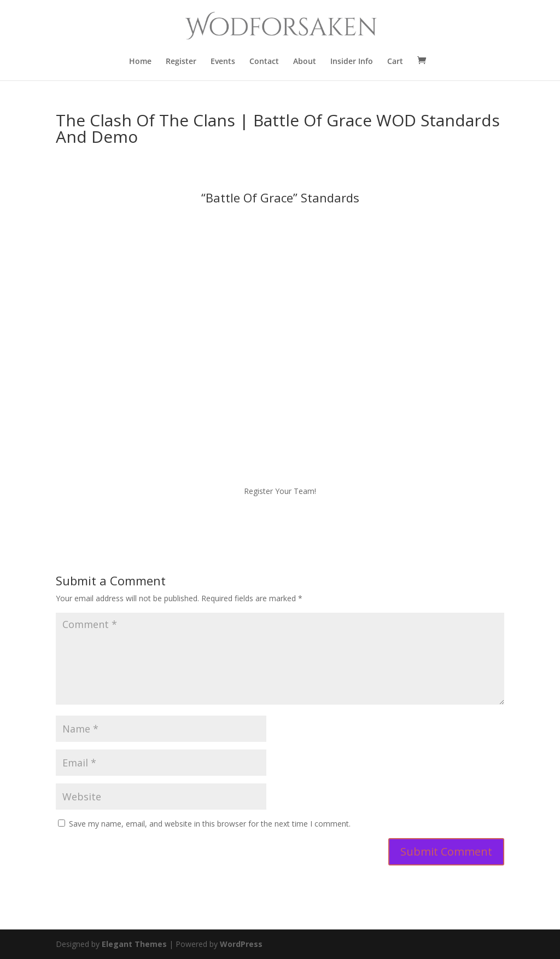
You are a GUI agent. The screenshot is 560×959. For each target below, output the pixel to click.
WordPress (241, 944)
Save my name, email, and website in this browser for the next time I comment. (210, 824)
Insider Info (352, 62)
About (305, 62)
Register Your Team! (280, 491)
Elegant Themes (134, 944)
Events (223, 62)
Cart (395, 62)
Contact (264, 62)
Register (181, 62)
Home (140, 62)
